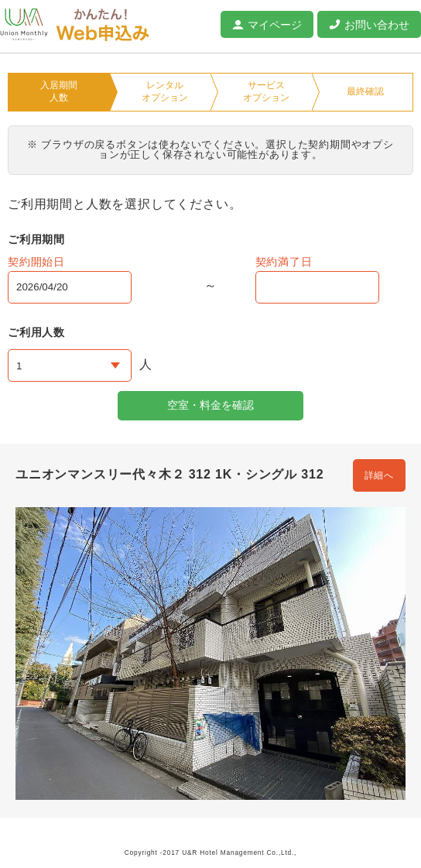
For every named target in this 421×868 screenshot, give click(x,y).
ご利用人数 (36, 332)
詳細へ (379, 475)
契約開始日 (36, 262)
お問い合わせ (377, 25)
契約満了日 (284, 262)
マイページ (275, 25)
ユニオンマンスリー (24, 24)
